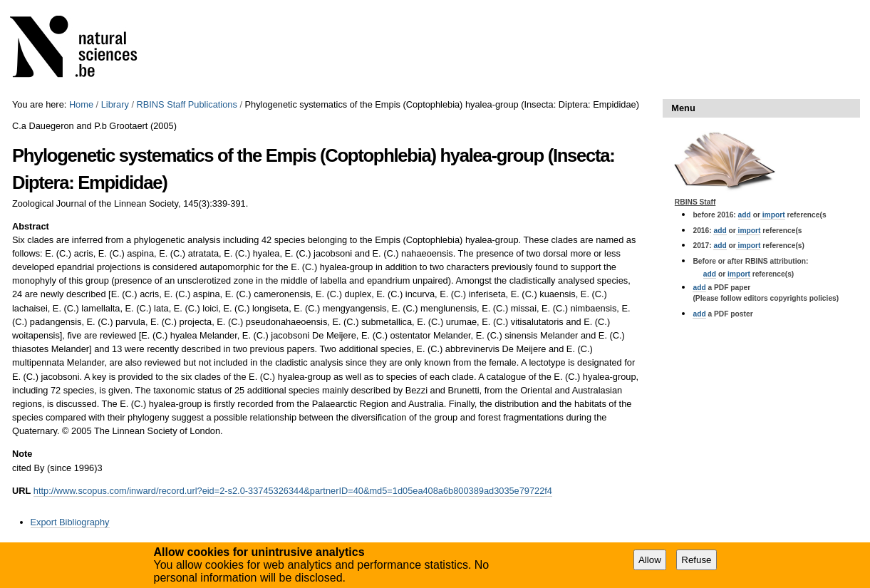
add (745, 215)
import (773, 215)
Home (81, 104)
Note (22, 454)
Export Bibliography (70, 522)
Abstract (31, 226)
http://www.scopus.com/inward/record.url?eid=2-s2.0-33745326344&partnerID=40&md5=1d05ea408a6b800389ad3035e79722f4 (293, 491)
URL (21, 491)
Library (115, 104)
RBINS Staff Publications (187, 104)
